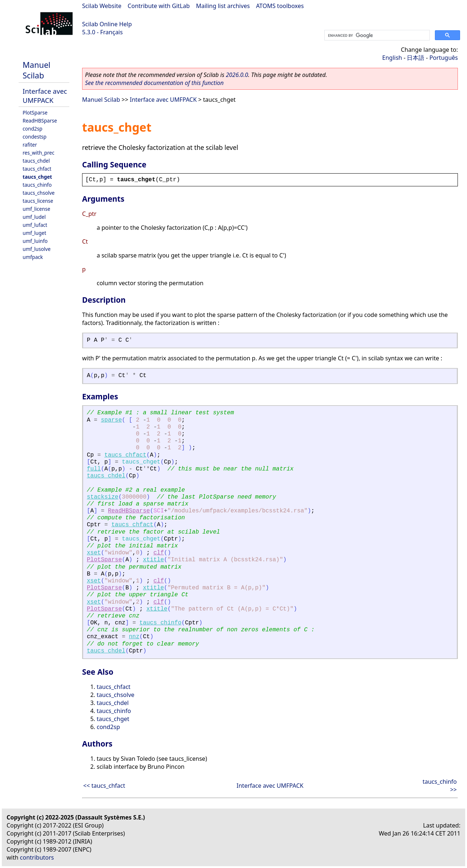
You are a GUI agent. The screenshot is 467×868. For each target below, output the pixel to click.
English (392, 58)
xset (94, 553)
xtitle (154, 560)
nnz (134, 637)
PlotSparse (35, 113)
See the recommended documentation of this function (154, 83)
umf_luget (34, 233)
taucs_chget (37, 177)
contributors (37, 857)
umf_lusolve (37, 249)
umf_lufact (35, 225)
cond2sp (32, 129)
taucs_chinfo (37, 185)
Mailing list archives (223, 6)
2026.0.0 (237, 75)
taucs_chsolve (39, 193)
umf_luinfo (35, 241)
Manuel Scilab (36, 70)
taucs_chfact (37, 169)
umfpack (33, 257)
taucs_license (38, 201)
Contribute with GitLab (159, 6)
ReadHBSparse (40, 121)
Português (444, 58)
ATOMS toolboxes (280, 6)
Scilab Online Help (107, 24)
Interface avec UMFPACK (45, 96)
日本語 (416, 58)
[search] (376, 35)
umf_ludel (34, 217)
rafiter (30, 145)
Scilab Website (102, 6)
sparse (111, 420)
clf (159, 553)
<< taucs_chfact (104, 786)
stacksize (103, 497)
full (94, 469)
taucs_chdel (36, 161)
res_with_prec (38, 153)
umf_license (36, 209)
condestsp (34, 137)
